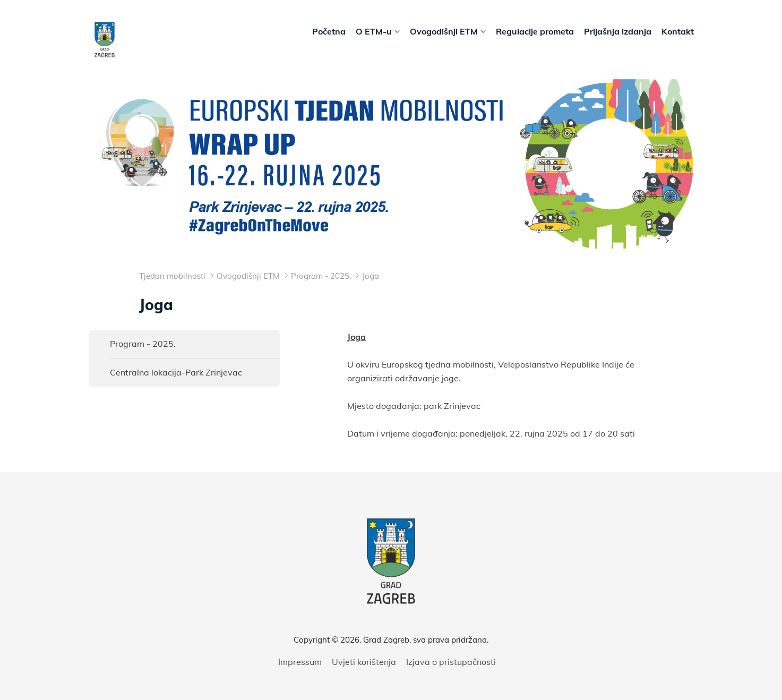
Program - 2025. (143, 344)
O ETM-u (378, 32)
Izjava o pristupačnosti (451, 662)
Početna (329, 31)
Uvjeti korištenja (364, 662)
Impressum (300, 662)
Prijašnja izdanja (618, 31)
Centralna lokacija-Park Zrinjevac (176, 372)
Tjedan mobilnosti (172, 276)
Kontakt (678, 31)
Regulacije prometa (535, 31)
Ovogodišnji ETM (448, 32)
